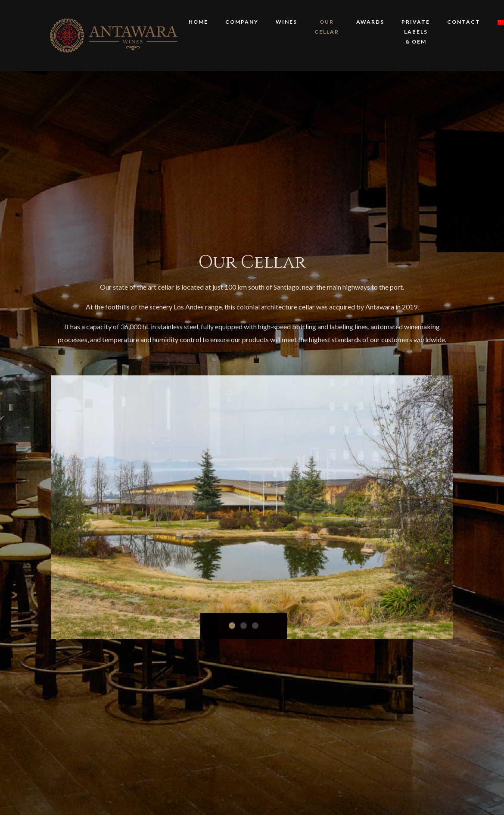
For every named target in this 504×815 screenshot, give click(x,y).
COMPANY (242, 22)
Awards (370, 22)
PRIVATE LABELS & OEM (416, 32)
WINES (286, 22)
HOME (198, 22)
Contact (464, 22)
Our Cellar (327, 27)
